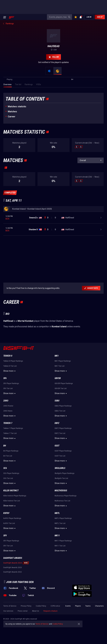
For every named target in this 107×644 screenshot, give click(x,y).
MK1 (57, 356)
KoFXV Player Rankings (12, 518)
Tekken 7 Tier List (10, 433)
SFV (5, 536)
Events (68, 606)
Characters (99, 606)
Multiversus (61, 491)
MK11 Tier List (60, 546)
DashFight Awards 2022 (13, 572)
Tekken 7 (8, 423)
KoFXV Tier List (9, 523)
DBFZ (57, 423)
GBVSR (58, 378)
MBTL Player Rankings (63, 518)
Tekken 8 (8, 356)
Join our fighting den (20, 582)
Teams (88, 606)
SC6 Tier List (8, 478)
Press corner (23, 611)
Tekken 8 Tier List (10, 366)
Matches (12, 112)
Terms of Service (10, 606)
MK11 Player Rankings (63, 541)
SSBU (57, 401)
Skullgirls (60, 468)
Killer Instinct (11, 491)
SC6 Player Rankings (11, 473)
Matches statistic (17, 107)
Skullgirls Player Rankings (65, 473)
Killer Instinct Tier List (12, 501)
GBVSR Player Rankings (64, 383)
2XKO (6, 401)
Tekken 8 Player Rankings (13, 361)
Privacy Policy (26, 606)
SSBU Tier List (60, 411)
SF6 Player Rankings (11, 383)
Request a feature (50, 611)
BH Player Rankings (11, 451)
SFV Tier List (8, 546)
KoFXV (6, 513)
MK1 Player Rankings (63, 361)
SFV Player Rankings (11, 541)
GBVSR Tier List (61, 388)
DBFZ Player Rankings (63, 428)
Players (78, 606)
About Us (36, 611)
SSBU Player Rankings (63, 406)
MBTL (57, 513)
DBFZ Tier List (60, 433)
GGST (57, 446)
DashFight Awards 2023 (13, 568)
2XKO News (8, 411)
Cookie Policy (41, 606)
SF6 (5, 378)
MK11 (57, 536)
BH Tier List (8, 456)
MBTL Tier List (60, 523)
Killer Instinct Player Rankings (15, 496)
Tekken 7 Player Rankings (13, 428)
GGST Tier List (60, 456)
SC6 (5, 468)
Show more (10, 371)
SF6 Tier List (8, 388)
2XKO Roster (8, 406)
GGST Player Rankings (63, 451)
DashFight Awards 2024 (13, 563)
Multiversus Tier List (62, 501)
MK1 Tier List (60, 366)
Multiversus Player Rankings (66, 496)
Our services (8, 611)
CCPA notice (55, 606)
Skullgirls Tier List (61, 478)
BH (5, 446)
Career (12, 117)
